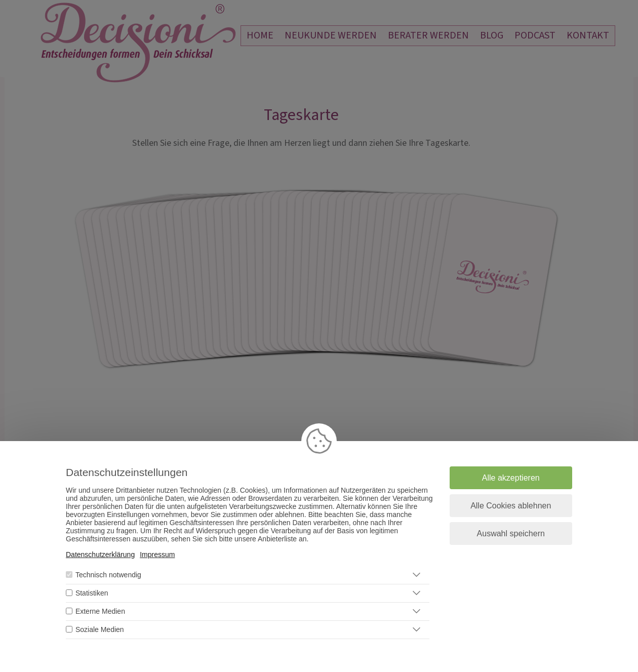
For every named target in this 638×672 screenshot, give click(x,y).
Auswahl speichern (511, 533)
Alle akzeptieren (511, 478)
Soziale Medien (100, 629)
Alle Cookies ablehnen (511, 506)
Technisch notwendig (108, 575)
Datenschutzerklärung (100, 555)
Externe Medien (100, 611)
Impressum (157, 555)
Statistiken (92, 593)
